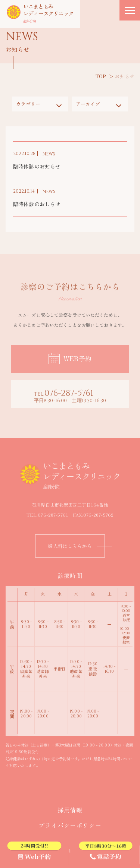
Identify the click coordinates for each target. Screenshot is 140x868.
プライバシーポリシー (73, 825)
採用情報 (73, 810)
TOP (101, 76)
